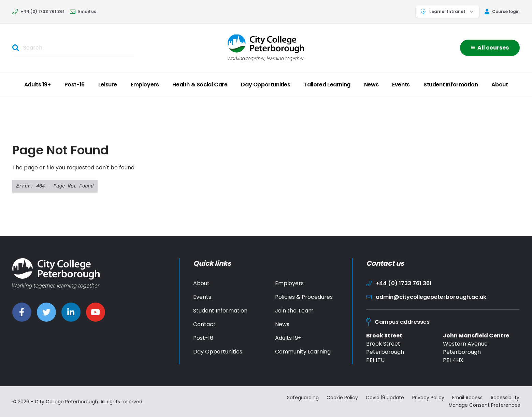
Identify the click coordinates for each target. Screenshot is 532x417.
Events (401, 85)
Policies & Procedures (304, 297)
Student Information (451, 85)
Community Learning (303, 352)
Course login (502, 11)
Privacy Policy (428, 398)
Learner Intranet (447, 12)
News (371, 85)
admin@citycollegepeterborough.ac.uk (426, 297)
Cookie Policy (341, 398)
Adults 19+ (38, 85)
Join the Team (294, 311)
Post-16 (75, 85)
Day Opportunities (265, 85)
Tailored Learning (327, 85)
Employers (145, 85)
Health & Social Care (200, 85)
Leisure (108, 85)
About (500, 85)
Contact (204, 324)
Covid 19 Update (384, 398)
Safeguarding (301, 398)
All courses (490, 48)
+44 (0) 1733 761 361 (38, 11)
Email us (83, 11)
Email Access (467, 398)
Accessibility (506, 398)
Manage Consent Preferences (484, 405)
